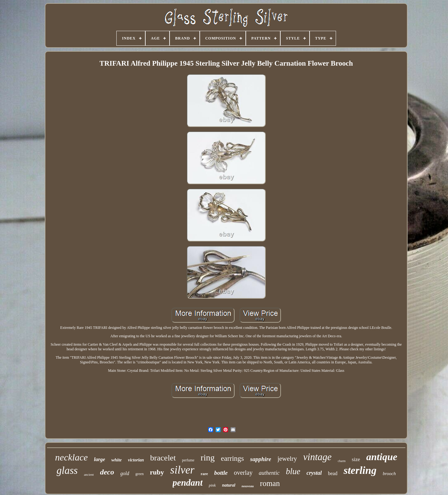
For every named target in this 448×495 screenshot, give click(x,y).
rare (204, 474)
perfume (188, 460)
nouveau (247, 486)
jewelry (287, 459)
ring (208, 458)
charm (342, 461)
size (356, 459)
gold (125, 473)
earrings (232, 458)
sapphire (261, 459)
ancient (89, 474)
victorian (136, 460)
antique (382, 457)
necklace (71, 457)
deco (107, 472)
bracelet (163, 458)
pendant (188, 483)
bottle (221, 473)
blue (293, 471)
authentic (269, 473)
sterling (360, 470)
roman (270, 483)
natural (229, 485)
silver (182, 470)
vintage (317, 457)
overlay (243, 473)
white (117, 460)
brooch (389, 474)
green (140, 474)
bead (333, 473)
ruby (157, 472)
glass (67, 470)
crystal (314, 473)
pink (212, 485)
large (100, 459)
